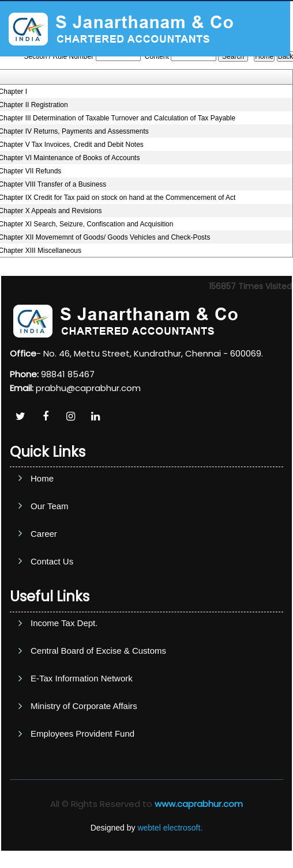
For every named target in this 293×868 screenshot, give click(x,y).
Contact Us (52, 602)
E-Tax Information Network (82, 734)
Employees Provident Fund (82, 789)
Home (42, 519)
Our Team (50, 546)
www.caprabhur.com (199, 804)
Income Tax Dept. (64, 678)
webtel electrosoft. (170, 828)
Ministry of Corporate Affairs (84, 761)
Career (44, 574)
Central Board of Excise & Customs (98, 706)
